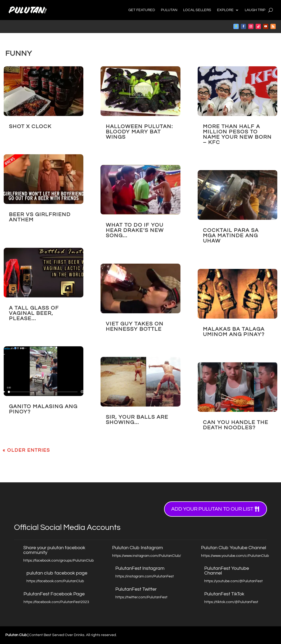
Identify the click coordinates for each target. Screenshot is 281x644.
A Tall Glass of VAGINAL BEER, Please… (34, 313)
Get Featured (142, 10)
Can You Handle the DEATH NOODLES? (236, 425)
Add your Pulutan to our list (212, 509)
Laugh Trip (255, 10)
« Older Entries (26, 450)
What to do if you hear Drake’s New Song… (135, 230)
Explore (225, 10)
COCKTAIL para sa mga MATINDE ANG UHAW (231, 236)
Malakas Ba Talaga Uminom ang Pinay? (234, 332)
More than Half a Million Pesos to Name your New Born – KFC (237, 134)
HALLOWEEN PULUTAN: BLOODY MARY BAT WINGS (139, 132)
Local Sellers (197, 10)
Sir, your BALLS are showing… (137, 420)
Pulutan (169, 10)
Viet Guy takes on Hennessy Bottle (135, 326)
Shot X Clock (30, 127)
